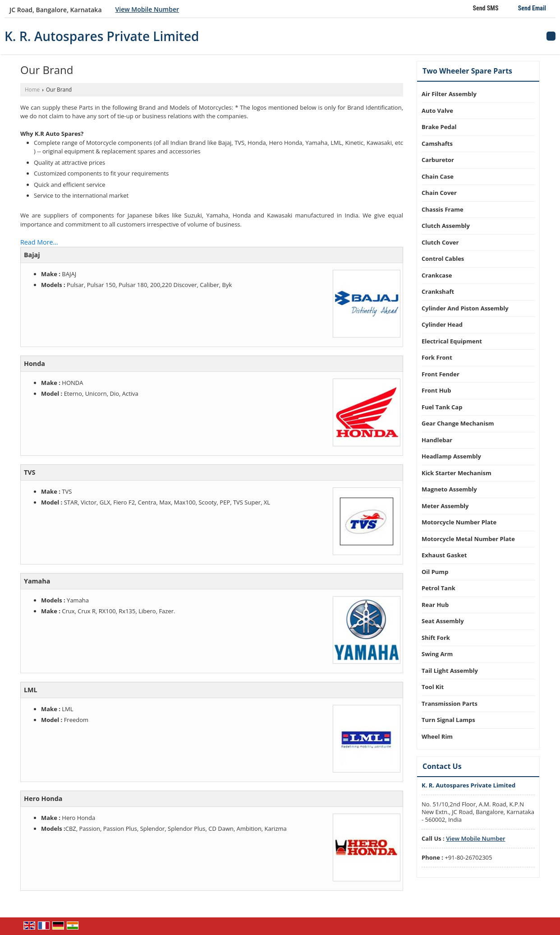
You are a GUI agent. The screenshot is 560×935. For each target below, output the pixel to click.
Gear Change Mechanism (458, 423)
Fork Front (437, 357)
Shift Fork (436, 638)
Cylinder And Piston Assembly (465, 308)
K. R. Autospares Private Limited (102, 36)
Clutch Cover (440, 242)
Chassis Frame (443, 209)
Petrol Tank (438, 588)
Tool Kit (433, 687)
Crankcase (437, 275)
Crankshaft (438, 292)
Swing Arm (437, 654)
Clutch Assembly (446, 226)
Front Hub (436, 390)
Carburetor (438, 160)
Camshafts (437, 143)
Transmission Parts (450, 704)
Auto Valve (437, 111)
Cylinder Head (442, 324)
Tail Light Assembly (450, 671)
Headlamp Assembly (451, 456)
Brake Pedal (439, 127)
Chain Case (438, 176)
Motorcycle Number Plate (459, 522)
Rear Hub (435, 605)
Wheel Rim (437, 736)
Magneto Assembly (449, 489)
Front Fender (441, 374)
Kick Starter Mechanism (457, 473)
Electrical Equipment (452, 341)
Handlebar (437, 440)
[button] (147, 9)
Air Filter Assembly (449, 94)
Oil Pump (435, 572)
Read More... (39, 242)
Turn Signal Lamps (448, 720)
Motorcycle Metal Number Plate (468, 539)
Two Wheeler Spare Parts (467, 71)
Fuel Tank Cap (442, 407)
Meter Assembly (445, 506)
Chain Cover (439, 193)
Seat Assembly (443, 621)
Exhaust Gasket (444, 555)
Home (32, 89)
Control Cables (443, 259)
